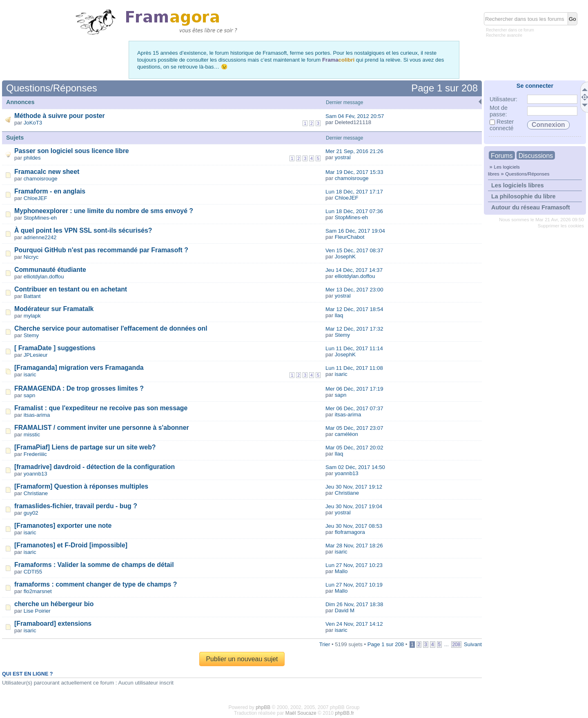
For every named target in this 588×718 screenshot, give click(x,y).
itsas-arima (37, 415)
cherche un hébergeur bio (54, 604)
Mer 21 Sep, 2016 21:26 (354, 151)
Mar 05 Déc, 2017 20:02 (354, 448)
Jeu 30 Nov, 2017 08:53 (354, 526)
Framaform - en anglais (50, 191)
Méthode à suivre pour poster (60, 116)
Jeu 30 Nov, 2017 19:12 (354, 487)
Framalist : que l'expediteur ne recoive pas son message (101, 408)
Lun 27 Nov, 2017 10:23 (354, 565)
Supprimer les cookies (561, 226)
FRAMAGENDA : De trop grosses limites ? (79, 388)
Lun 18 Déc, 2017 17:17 (354, 192)
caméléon (346, 434)
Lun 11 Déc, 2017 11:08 (354, 368)
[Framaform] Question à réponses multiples (81, 486)
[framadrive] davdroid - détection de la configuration (95, 467)
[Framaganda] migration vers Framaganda (79, 368)
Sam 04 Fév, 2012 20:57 (355, 116)
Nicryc (31, 257)
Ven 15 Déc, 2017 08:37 (354, 250)
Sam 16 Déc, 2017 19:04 (355, 231)
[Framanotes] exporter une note (63, 526)
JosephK (345, 257)
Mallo (341, 571)
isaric (30, 375)
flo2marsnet (38, 591)
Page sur (444, 88)
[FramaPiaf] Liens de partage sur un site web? (85, 447)
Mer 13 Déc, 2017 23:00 (354, 290)
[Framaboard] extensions (53, 624)
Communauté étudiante (50, 270)
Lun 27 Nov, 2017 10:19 (354, 585)
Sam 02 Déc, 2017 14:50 (355, 467)
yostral (343, 157)
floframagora (350, 532)
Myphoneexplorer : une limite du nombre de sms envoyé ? (104, 211)
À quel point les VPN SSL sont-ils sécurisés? (83, 230)
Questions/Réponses (527, 174)
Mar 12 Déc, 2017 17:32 (354, 329)
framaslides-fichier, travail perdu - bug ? (76, 506)
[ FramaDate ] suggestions (55, 348)
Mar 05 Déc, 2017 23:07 (354, 428)
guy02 (31, 513)
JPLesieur (36, 355)
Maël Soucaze (301, 713)
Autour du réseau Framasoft (531, 207)
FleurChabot (350, 237)
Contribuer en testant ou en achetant (71, 289)
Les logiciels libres (518, 185)
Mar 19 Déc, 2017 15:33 (354, 172)
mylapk (32, 316)
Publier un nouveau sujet (242, 659)
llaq (339, 315)
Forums (502, 156)
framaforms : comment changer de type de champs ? (96, 584)
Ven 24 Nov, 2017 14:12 (354, 624)
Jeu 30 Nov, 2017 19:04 (354, 506)
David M (345, 610)
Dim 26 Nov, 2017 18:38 (354, 604)
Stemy (31, 335)
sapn (30, 395)
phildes (32, 158)
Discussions (536, 156)
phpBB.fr (344, 713)
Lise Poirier (37, 611)
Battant (32, 296)
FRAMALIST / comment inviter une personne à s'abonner (102, 428)
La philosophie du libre (523, 196)
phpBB (263, 707)
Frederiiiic (35, 454)
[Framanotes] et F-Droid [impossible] (71, 545)
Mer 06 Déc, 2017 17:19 (354, 389)
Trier (325, 644)
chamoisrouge (41, 179)
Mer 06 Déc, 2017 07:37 (354, 408)
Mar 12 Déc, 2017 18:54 (354, 309)
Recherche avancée (504, 35)
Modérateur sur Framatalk (54, 309)
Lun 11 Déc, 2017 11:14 (354, 348)
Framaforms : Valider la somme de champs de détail (94, 565)
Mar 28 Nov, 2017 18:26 (354, 546)
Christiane (36, 493)
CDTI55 (33, 572)
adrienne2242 (40, 237)
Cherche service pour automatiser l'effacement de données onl (111, 328)
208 (457, 645)
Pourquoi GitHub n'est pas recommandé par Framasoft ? (101, 250)
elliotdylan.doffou (44, 277)
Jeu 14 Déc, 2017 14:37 (354, 270)
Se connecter (535, 86)
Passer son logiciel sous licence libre (72, 151)
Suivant (473, 644)
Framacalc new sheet (47, 172)
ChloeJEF (36, 198)
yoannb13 (36, 474)
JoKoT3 (33, 123)
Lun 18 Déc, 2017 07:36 (354, 211)
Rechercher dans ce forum (510, 30)
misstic (32, 435)
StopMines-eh (40, 218)
